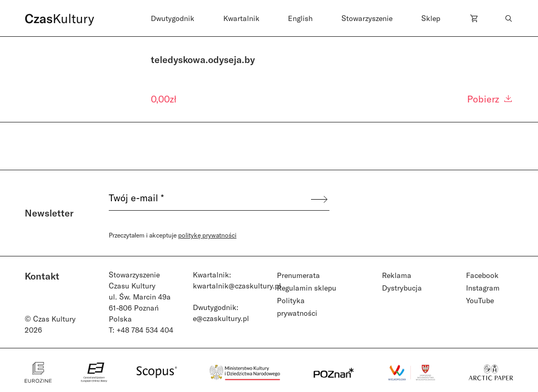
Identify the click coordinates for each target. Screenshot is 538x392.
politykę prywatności (207, 235)
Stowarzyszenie (367, 18)
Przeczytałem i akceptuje (173, 235)
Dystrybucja (402, 288)
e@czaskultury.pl (221, 318)
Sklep (431, 18)
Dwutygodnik (173, 18)
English (300, 18)
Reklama (397, 275)
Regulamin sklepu (307, 288)
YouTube (480, 300)
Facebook (482, 275)
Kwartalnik (241, 18)
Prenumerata (298, 275)
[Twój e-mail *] (209, 199)
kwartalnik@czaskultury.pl (237, 286)
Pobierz (490, 99)
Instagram (483, 288)
